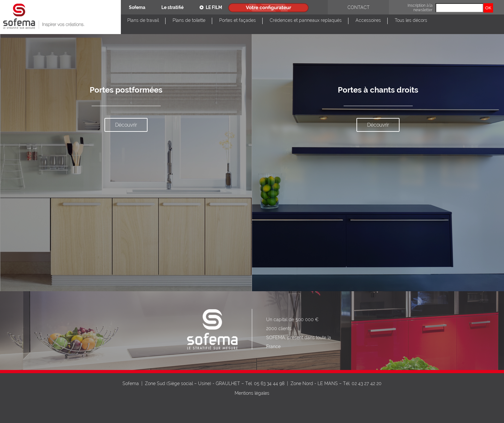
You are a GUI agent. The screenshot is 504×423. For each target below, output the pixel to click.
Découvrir (126, 125)
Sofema (137, 7)
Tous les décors (411, 20)
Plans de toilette (189, 20)
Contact (359, 7)
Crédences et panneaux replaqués (306, 20)
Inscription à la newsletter (420, 8)
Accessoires (368, 20)
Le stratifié (172, 7)
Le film (211, 7)
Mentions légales (252, 393)
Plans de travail (143, 20)
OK (488, 8)
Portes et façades (238, 20)
